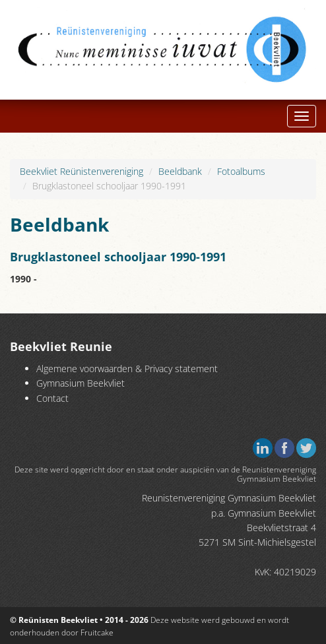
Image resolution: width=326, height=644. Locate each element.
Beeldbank (180, 171)
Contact (52, 398)
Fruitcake (97, 632)
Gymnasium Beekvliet (81, 383)
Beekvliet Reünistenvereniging (81, 171)
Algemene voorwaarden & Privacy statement (127, 369)
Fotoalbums (241, 171)
